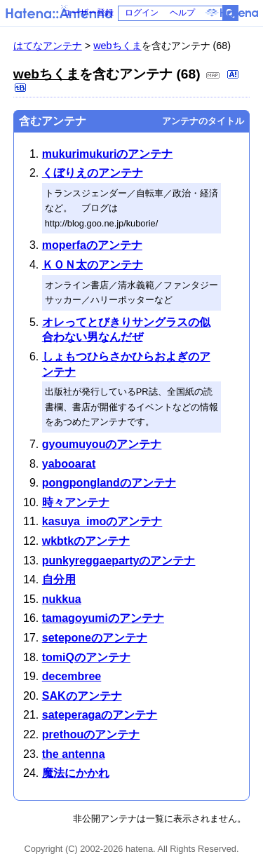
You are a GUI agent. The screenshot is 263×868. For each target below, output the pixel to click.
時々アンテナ (76, 502)
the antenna (74, 754)
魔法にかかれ (76, 773)
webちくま (117, 46)
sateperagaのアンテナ (100, 715)
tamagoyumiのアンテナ (103, 618)
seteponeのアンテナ (95, 638)
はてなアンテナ (48, 46)
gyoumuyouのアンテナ (102, 444)
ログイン (142, 13)
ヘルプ (182, 13)
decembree (72, 676)
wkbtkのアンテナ (86, 541)
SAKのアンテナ (82, 696)
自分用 (59, 579)
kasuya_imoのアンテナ (102, 521)
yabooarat (69, 464)
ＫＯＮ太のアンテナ (93, 265)
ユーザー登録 (88, 13)
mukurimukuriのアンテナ (108, 154)
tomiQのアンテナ (86, 657)
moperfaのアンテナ (92, 245)
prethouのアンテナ (91, 734)
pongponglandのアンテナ (109, 483)
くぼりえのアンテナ (93, 173)
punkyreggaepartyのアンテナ (119, 561)
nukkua (62, 599)
